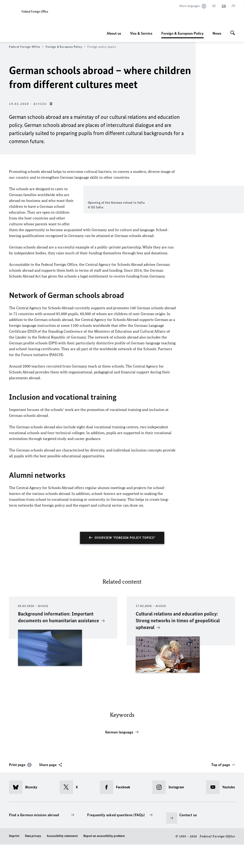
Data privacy (33, 859)
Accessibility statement (62, 859)
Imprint (14, 859)
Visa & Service (141, 33)
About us (114, 33)
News (217, 33)
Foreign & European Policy (182, 33)
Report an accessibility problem (104, 859)
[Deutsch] (214, 6)
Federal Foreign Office (26, 47)
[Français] (233, 6)
